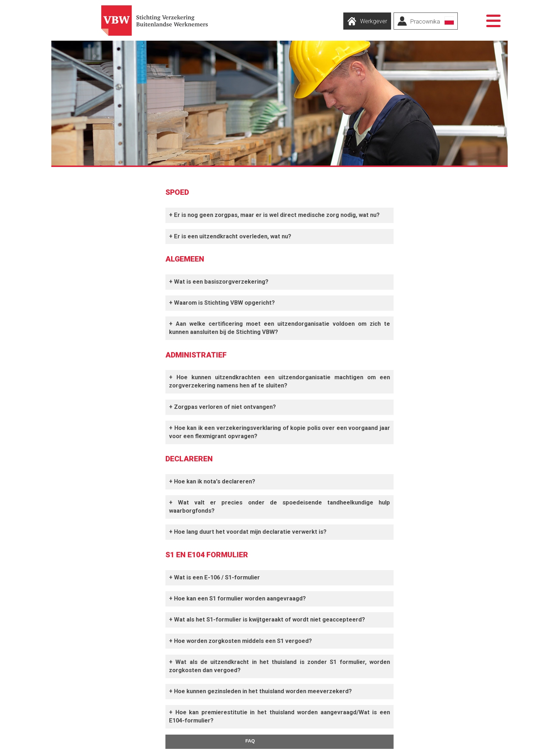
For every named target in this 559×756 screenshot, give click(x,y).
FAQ (250, 741)
